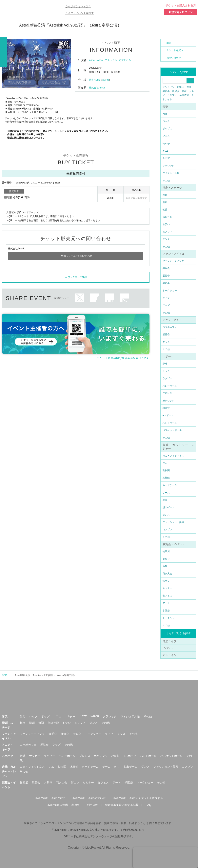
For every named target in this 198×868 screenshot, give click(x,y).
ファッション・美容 (173, 522)
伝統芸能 (167, 217)
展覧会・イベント (174, 544)
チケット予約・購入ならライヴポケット (25, 9)
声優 (189, 87)
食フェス (167, 596)
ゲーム (166, 493)
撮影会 (166, 91)
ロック (166, 121)
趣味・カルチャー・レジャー (9, 771)
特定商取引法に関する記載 (122, 805)
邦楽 (165, 114)
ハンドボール (170, 423)
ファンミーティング (173, 261)
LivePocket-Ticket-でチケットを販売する (138, 798)
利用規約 (92, 805)
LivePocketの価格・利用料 (63, 805)
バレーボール (170, 386)
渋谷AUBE (95, 80)
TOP (4, 675)
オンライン (168, 87)
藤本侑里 (184, 95)
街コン (166, 581)
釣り (165, 500)
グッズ (166, 305)
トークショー (170, 291)
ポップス (167, 129)
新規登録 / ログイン (181, 12)
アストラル (111, 60)
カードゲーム (170, 485)
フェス (166, 136)
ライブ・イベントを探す (79, 13)
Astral (100, 60)
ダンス (166, 239)
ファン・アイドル (174, 254)
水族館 (166, 478)
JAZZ (165, 151)
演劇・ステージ (172, 188)
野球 (165, 364)
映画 (184, 91)
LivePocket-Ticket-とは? (50, 798)
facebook (95, 296)
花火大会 (167, 574)
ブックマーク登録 (77, 276)
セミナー (167, 588)
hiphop (166, 143)
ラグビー (167, 378)
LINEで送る (109, 296)
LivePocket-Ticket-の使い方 (89, 798)
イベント (168, 648)
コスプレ (172, 95)
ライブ (166, 298)
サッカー (167, 371)
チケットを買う (175, 50)
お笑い (180, 87)
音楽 (165, 107)
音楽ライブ (169, 641)
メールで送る (124, 296)
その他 (166, 180)
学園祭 (166, 611)
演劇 (165, 202)
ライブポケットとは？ (78, 6)
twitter (80, 296)
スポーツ (168, 356)
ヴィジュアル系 (171, 173)
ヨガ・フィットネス (173, 456)
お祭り (166, 566)
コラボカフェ (170, 327)
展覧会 (166, 276)
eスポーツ (168, 415)
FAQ (148, 805)
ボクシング (168, 401)
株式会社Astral (97, 88)
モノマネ (167, 232)
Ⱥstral (92, 60)
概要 (169, 43)
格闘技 (166, 408)
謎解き (176, 91)
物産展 (166, 551)
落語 (165, 210)
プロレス (167, 393)
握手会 (166, 268)
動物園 (166, 470)
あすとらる (125, 60)
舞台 (165, 195)
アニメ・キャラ (172, 320)
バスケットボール (172, 430)
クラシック (168, 166)
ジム (165, 463)
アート (166, 603)
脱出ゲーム (168, 507)
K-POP (166, 158)
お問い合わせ (174, 58)
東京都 (105, 80)
